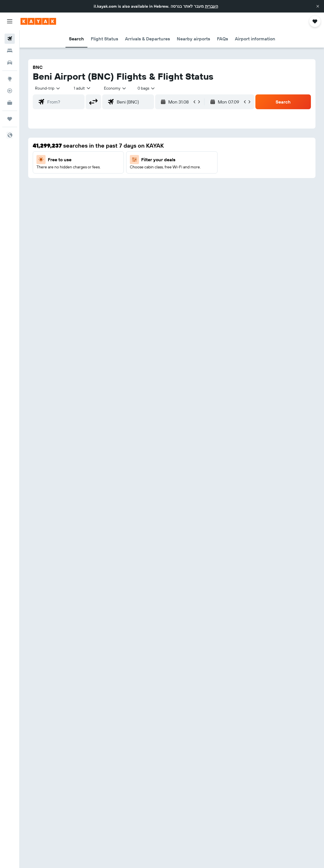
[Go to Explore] (10, 79)
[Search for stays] (10, 51)
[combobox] (115, 88)
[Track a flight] (10, 91)
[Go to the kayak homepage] (38, 21)
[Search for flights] (10, 39)
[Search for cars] (10, 63)
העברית (212, 6)
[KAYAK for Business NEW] (10, 103)
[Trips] (10, 119)
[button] (318, 6)
